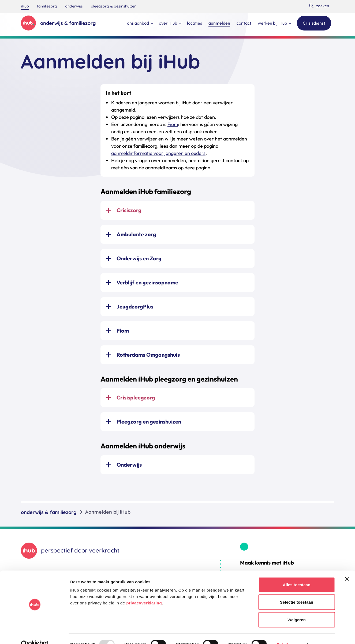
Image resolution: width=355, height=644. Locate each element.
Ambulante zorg (136, 234)
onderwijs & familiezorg (49, 512)
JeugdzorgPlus (135, 306)
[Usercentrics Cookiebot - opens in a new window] (35, 634)
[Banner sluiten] (347, 568)
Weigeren (297, 609)
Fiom (173, 124)
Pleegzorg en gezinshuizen (149, 422)
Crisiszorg (129, 210)
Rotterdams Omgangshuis (148, 355)
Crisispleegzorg (136, 397)
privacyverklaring (144, 592)
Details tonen (289, 633)
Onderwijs (129, 465)
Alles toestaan (296, 574)
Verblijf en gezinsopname (147, 282)
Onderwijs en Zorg (139, 258)
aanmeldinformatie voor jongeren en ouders (158, 153)
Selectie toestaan (297, 591)
